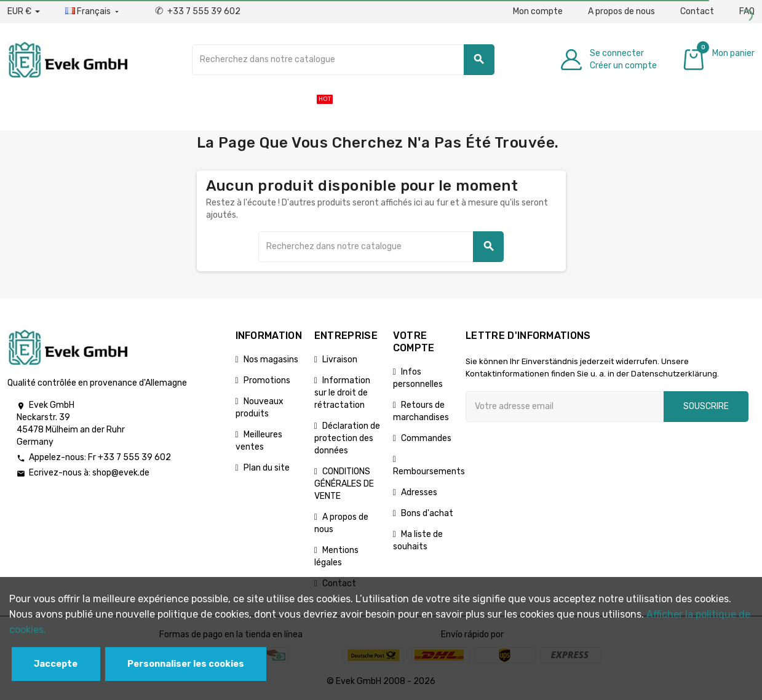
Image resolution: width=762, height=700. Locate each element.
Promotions (267, 380)
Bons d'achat (427, 513)
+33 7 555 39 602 (198, 11)
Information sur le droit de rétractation (342, 393)
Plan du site (267, 468)
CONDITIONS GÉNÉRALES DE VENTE (344, 484)
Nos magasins (271, 360)
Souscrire (706, 406)
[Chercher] (343, 60)
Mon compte (538, 11)
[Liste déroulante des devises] (24, 12)
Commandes (426, 438)
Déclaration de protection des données (347, 438)
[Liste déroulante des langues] (93, 12)
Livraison (340, 360)
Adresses (419, 492)
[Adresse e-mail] (565, 407)
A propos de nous (621, 11)
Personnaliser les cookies (186, 664)
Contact (697, 11)
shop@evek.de (121, 473)
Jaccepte (56, 664)
